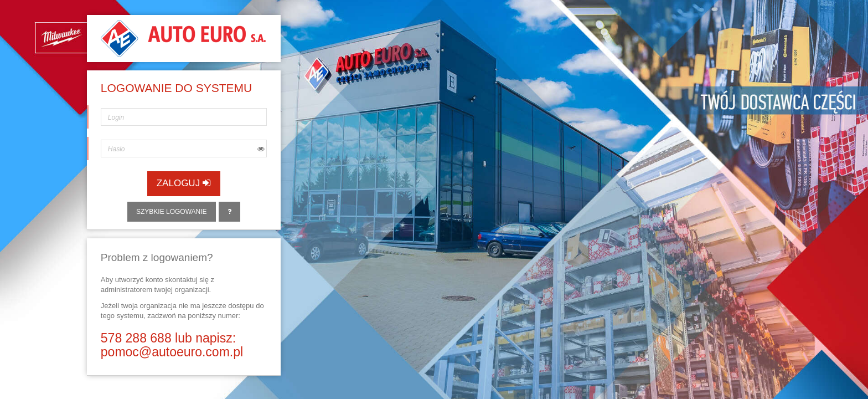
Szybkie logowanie (172, 212)
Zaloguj (184, 183)
